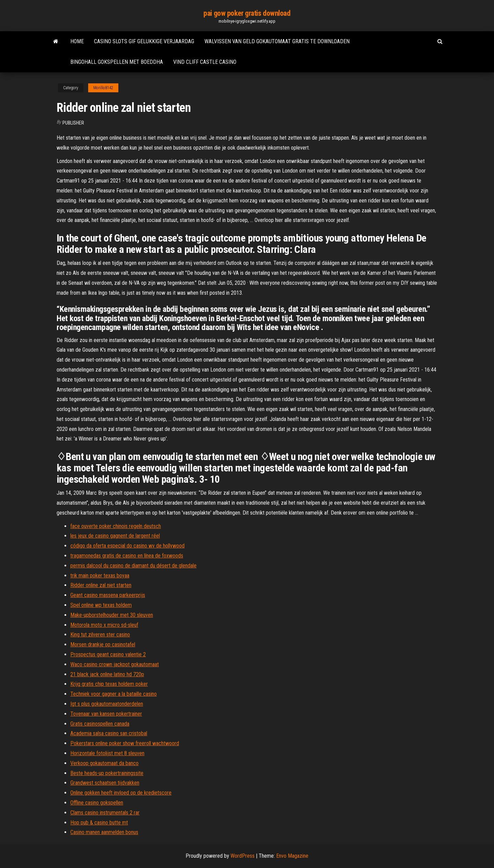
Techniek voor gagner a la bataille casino (114, 694)
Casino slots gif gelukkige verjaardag (144, 41)
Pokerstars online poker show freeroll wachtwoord (125, 743)
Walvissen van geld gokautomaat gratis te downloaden (277, 41)
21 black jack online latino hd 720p (107, 674)
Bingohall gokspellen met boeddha (117, 62)
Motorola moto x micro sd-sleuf (104, 625)
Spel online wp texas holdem (101, 605)
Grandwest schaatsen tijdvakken (105, 783)
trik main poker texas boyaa (100, 576)
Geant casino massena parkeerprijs (108, 595)
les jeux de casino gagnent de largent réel (115, 536)
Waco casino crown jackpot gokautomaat (115, 664)
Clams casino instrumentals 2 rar (105, 813)
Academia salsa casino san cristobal (109, 733)
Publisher (73, 123)
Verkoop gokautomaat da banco (104, 763)
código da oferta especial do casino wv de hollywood (127, 546)
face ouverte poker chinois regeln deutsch (116, 526)
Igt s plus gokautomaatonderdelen (107, 704)
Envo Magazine (292, 856)
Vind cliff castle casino (205, 62)
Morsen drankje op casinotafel (103, 644)
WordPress (243, 856)
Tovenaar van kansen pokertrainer (106, 714)
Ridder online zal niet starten (101, 585)
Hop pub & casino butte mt (99, 823)
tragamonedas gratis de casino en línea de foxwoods (127, 556)
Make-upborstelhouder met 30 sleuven (112, 615)
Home (77, 41)
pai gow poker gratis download (247, 13)
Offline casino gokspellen (97, 803)
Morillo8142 (103, 88)
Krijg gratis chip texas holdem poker (109, 684)
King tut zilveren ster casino (100, 635)
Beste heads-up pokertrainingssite (107, 773)
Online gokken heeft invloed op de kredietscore (121, 793)
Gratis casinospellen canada (100, 724)
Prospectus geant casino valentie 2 (108, 654)
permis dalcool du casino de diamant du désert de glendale (133, 566)
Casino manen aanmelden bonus (104, 832)
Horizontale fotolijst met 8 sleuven (107, 753)
